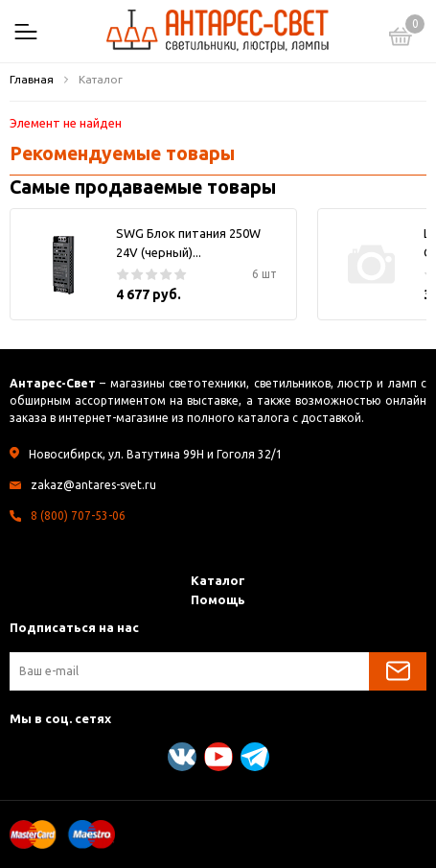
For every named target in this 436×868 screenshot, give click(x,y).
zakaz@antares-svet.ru (93, 485)
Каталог (218, 580)
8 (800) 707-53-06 (78, 516)
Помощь (218, 599)
